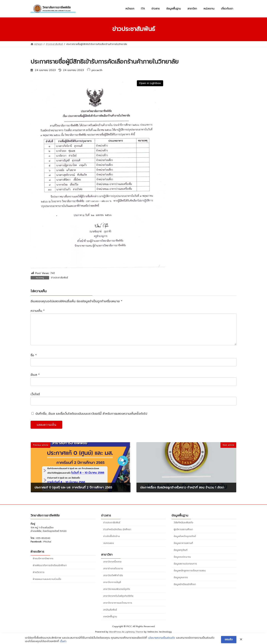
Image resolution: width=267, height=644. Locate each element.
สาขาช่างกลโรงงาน (113, 574)
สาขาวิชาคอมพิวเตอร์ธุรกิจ (117, 595)
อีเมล (35, 381)
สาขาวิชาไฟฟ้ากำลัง (113, 581)
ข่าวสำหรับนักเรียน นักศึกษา (117, 535)
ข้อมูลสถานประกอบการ (185, 570)
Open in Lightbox (150, 83)
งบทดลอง (109, 549)
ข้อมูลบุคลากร (181, 583)
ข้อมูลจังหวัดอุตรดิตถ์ (185, 542)
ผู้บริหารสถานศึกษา (183, 535)
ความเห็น (38, 311)
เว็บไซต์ (35, 400)
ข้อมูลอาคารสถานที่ (183, 549)
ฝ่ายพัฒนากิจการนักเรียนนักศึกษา (50, 571)
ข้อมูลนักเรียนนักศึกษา (185, 590)
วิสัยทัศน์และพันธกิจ (183, 528)
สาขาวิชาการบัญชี (112, 588)
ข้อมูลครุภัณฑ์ (181, 556)
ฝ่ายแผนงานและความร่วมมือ (47, 585)
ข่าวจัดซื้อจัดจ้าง (112, 542)
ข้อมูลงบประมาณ (182, 563)
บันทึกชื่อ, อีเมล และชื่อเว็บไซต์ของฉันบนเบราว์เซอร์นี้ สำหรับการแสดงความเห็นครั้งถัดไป (91, 420)
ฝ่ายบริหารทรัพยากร (43, 564)
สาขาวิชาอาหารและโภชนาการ (118, 609)
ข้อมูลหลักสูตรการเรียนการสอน (190, 577)
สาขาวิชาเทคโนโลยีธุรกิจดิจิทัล (118, 602)
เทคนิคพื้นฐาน (110, 622)
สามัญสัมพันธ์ (110, 616)
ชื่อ (34, 361)
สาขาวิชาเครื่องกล (112, 568)
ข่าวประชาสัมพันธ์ (60, 278)
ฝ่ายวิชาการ (39, 578)
